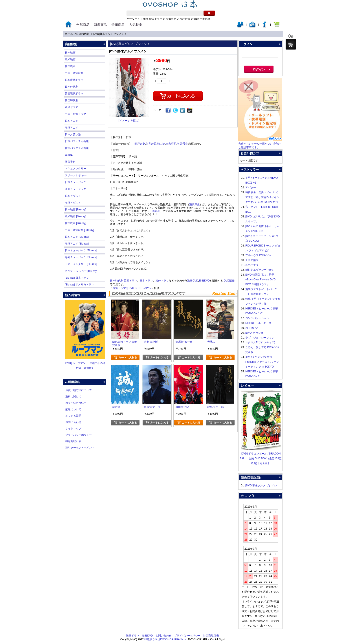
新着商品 (101, 25)
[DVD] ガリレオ (254, 333)
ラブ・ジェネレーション (260, 338)
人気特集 (136, 25)
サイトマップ (73, 429)
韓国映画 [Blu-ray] (75, 223)
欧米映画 (70, 59)
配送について (73, 409)
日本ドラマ (146, 281)
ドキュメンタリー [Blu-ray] (81, 264)
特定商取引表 (73, 441)
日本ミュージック (75, 182)
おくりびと (252, 328)
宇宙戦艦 (205, 19)
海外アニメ (72, 128)
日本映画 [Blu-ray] (75, 210)
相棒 (146, 19)
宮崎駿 (195, 19)
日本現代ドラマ (74, 80)
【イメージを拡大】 (129, 121)
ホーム (69, 34)
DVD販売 (229, 281)
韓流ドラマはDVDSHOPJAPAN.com (166, 639)
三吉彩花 (171, 144)
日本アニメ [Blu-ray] (77, 237)
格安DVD (204, 281)
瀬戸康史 (140, 144)
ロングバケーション (257, 318)
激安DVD (193, 281)
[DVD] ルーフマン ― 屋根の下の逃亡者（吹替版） (85, 363)
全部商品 (83, 25)
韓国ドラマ (156, 19)
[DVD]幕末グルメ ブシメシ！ (110, 34)
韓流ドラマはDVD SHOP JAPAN (132, 288)
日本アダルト (73, 196)
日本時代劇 (83, 34)
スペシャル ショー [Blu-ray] (81, 271)
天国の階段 (252, 260)
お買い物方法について (79, 390)
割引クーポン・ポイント (80, 448)
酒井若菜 (151, 144)
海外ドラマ (162, 281)
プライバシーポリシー (79, 435)
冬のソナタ (252, 265)
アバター (251, 188)
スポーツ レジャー (76, 175)
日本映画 (70, 53)
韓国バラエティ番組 (77, 148)
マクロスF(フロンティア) (260, 342)
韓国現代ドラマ (74, 94)
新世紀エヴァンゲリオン (260, 270)
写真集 (69, 155)
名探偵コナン (171, 19)
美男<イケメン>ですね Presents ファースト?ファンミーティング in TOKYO (262, 362)
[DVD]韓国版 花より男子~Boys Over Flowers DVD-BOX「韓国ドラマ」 (261, 280)
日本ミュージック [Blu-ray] (81, 250)
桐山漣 (161, 144)
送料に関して (73, 397)
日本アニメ (72, 121)
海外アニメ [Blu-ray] (77, 244)
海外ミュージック (75, 189)
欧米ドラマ (72, 107)
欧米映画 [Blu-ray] (75, 216)
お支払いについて (76, 403)
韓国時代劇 (72, 100)
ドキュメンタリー (75, 169)
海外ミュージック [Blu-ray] (81, 257)
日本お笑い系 (73, 134)
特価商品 (118, 25)
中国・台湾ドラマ (75, 114)
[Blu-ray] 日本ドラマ (77, 278)
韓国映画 (70, 66)
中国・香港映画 (74, 73)
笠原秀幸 (182, 144)
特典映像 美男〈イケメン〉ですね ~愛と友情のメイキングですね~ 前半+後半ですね (262, 197)
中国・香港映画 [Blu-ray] (79, 230)
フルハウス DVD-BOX (258, 255)
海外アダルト (73, 203)
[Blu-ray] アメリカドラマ (79, 285)
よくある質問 (73, 416)
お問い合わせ (73, 422)
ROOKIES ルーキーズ (258, 323)
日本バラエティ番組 (77, 141)
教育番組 (70, 162)
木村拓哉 (185, 19)
